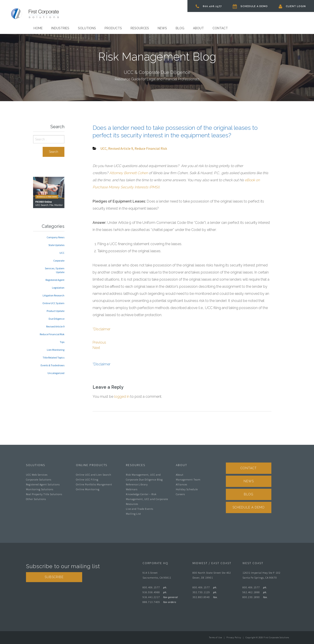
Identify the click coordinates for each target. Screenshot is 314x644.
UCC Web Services (37, 475)
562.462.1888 (255, 592)
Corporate (59, 261)
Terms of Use (216, 637)
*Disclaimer (101, 329)
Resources (140, 28)
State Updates (56, 245)
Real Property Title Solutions (44, 494)
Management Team (188, 480)
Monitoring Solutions (40, 489)
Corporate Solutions (39, 480)
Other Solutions (36, 499)
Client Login (292, 6)
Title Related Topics (54, 357)
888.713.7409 (159, 602)
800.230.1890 (255, 597)
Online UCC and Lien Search (94, 475)
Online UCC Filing (87, 480)
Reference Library (137, 484)
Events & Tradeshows (53, 365)
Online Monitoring (88, 489)
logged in (122, 397)
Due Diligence (57, 319)
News (162, 28)
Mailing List (133, 514)
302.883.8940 (205, 597)
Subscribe (54, 577)
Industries (60, 28)
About (198, 28)
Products (113, 28)
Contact (220, 28)
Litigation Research (54, 295)
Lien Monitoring (56, 350)
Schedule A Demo (250, 6)
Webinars (132, 489)
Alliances (182, 484)
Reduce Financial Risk (52, 334)
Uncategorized (56, 373)
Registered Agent (55, 280)
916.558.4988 (155, 592)
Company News (56, 237)
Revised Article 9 (55, 326)
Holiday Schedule (187, 489)
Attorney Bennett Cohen (129, 173)
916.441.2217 (160, 597)
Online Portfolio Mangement (94, 484)
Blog (180, 28)
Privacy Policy (234, 637)
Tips (62, 342)
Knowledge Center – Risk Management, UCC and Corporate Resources (147, 499)
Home (38, 28)
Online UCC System (53, 303)
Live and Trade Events (140, 509)
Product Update (56, 311)
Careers (180, 494)
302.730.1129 (205, 592)
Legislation (58, 288)
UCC (62, 253)
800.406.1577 (209, 6)
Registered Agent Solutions (43, 484)
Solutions (87, 28)
